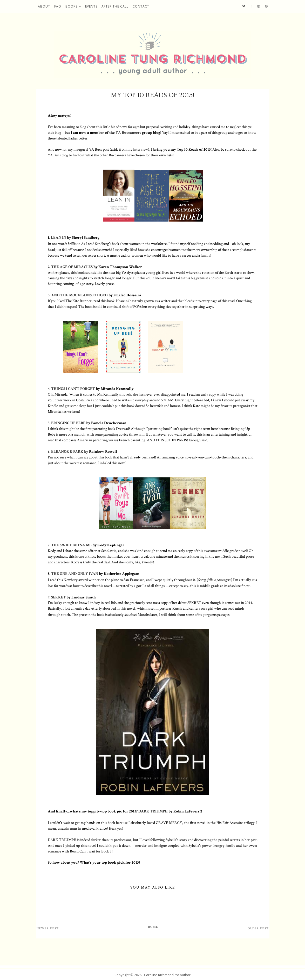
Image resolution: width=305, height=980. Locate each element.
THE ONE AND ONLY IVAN (75, 574)
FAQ (58, 6)
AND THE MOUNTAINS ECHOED (79, 295)
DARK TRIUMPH (153, 811)
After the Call (115, 6)
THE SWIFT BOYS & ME (71, 545)
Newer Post (48, 928)
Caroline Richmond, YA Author (167, 975)
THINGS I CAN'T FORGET (73, 389)
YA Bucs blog (58, 155)
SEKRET (59, 597)
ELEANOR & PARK (67, 451)
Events (91, 6)
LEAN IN (59, 237)
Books (71, 6)
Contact (141, 6)
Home (153, 927)
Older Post (258, 928)
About (44, 6)
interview (141, 149)
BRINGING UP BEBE (69, 423)
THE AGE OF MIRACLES (72, 267)
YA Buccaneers (128, 132)
